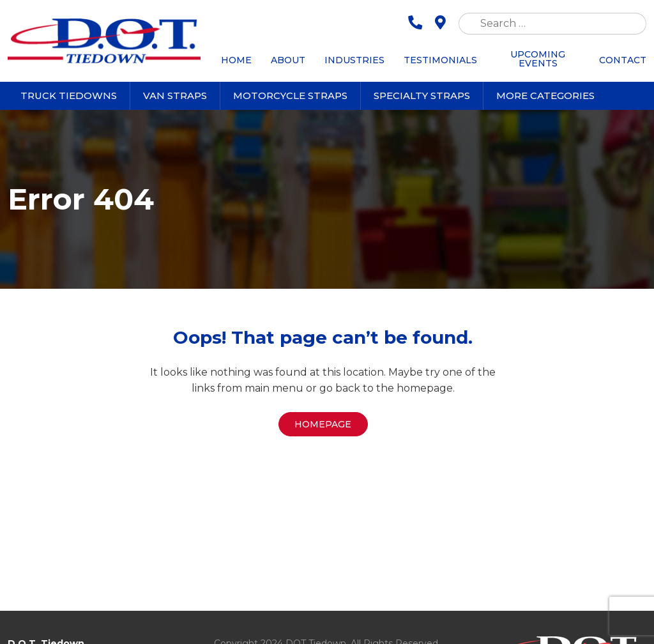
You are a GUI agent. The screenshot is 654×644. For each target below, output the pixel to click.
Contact (623, 60)
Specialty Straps (422, 96)
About (288, 60)
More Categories (545, 96)
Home (236, 60)
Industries (354, 60)
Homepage (323, 424)
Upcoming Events (538, 59)
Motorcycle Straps (290, 96)
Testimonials (440, 60)
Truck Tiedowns (69, 96)
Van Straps (175, 96)
